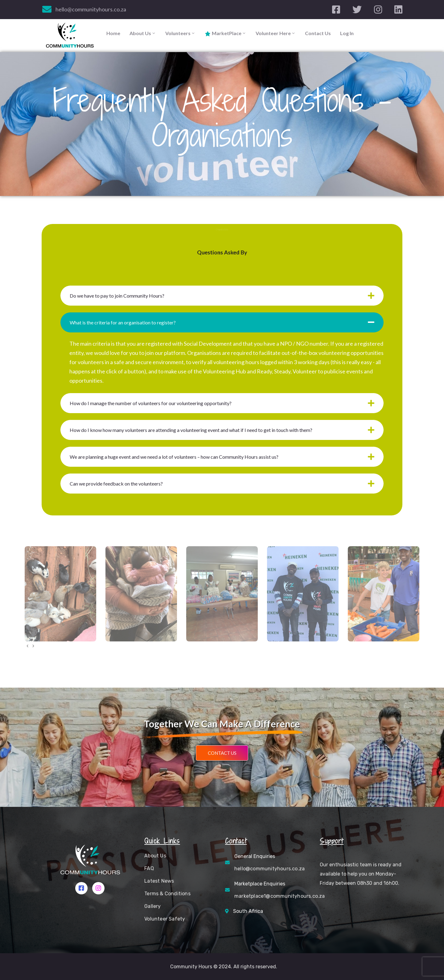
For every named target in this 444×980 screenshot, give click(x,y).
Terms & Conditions (167, 894)
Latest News (159, 881)
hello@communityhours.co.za (91, 9)
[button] (222, 753)
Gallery (152, 906)
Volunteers (180, 33)
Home (113, 33)
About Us (143, 33)
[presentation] (27, 646)
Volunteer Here (276, 33)
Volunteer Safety (165, 919)
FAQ (149, 868)
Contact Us (318, 33)
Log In (347, 33)
